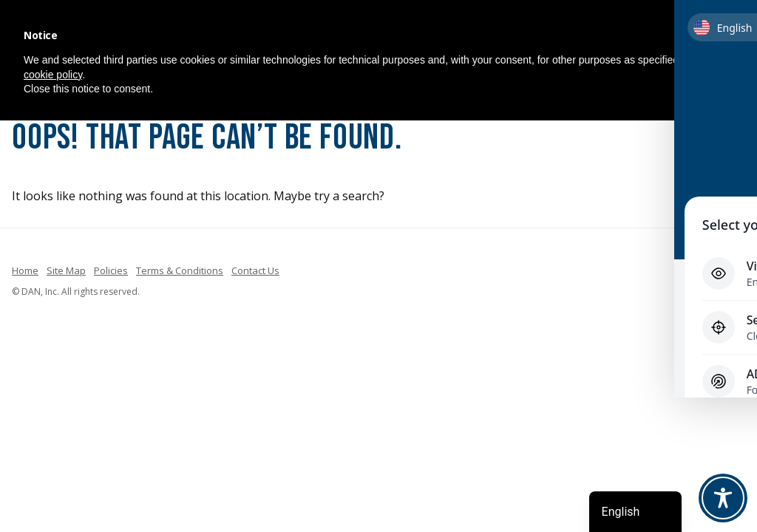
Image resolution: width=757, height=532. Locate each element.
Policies (111, 270)
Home (25, 270)
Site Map (66, 270)
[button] (726, 35)
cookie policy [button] (53, 75)
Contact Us (255, 270)
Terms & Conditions (180, 270)
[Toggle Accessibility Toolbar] (723, 498)
